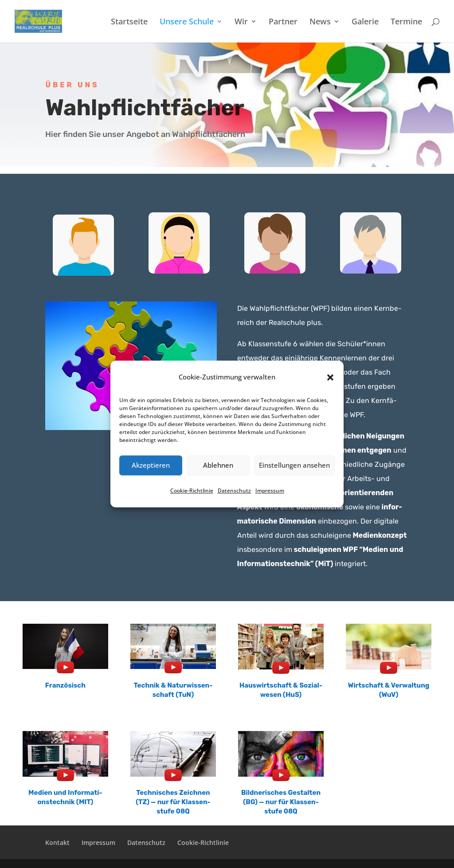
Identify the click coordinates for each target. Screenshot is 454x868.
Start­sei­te (129, 22)
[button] (330, 377)
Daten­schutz (234, 491)
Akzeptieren (151, 465)
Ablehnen (218, 465)
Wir (241, 22)
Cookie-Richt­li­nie (192, 491)
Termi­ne (406, 22)
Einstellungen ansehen (294, 465)
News (320, 22)
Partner (283, 22)
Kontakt (57, 843)
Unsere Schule (187, 22)
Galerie (365, 22)
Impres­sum (270, 491)
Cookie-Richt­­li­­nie (203, 843)
